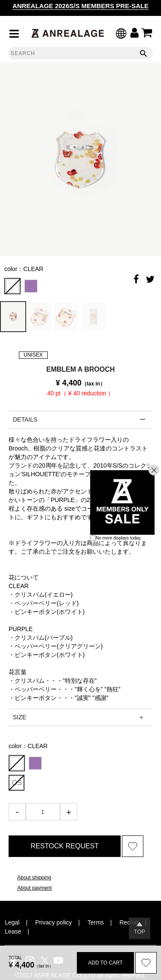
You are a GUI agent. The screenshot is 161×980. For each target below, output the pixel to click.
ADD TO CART (105, 963)
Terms (96, 922)
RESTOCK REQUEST (65, 846)
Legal (12, 922)
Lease (13, 931)
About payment (35, 888)
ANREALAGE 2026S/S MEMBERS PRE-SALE (80, 6)
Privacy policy (53, 922)
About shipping (34, 878)
